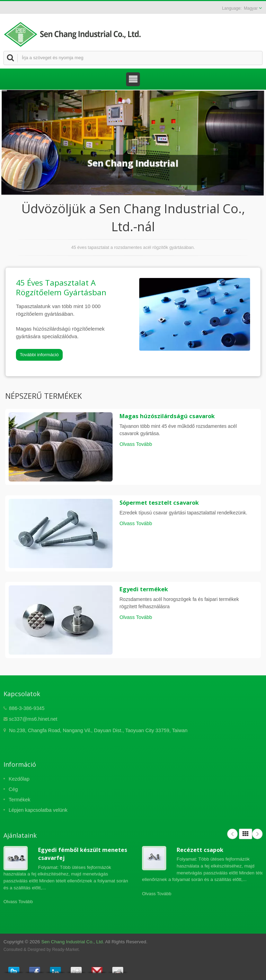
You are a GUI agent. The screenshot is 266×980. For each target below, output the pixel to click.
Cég (13, 789)
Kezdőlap (19, 779)
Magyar (251, 8)
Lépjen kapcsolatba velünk (38, 810)
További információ (39, 355)
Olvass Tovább (136, 444)
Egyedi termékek (144, 589)
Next (257, 834)
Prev (232, 834)
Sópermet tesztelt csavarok (159, 503)
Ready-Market (65, 950)
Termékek (19, 800)
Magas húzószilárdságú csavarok (167, 416)
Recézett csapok (200, 850)
